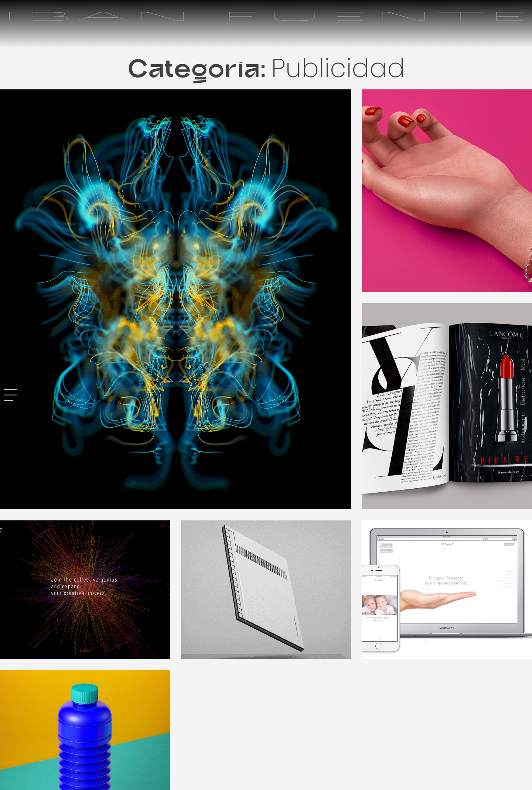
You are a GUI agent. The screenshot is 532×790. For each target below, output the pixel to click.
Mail (523, 365)
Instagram (523, 428)
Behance (523, 391)
